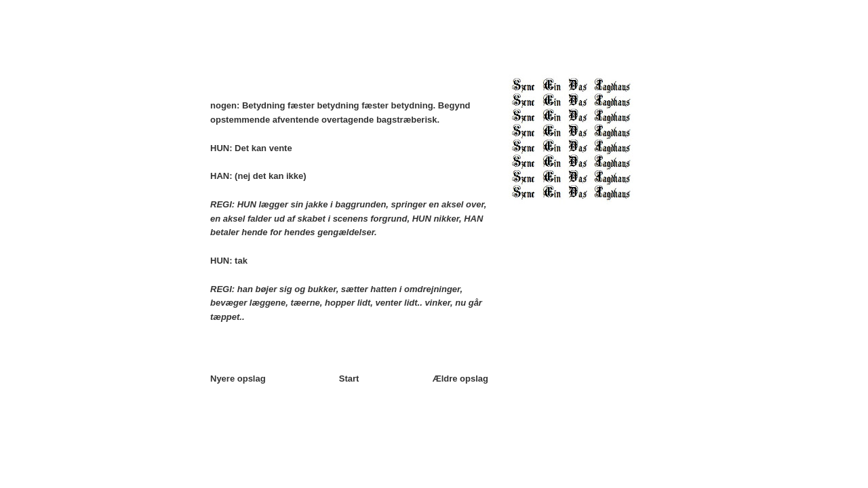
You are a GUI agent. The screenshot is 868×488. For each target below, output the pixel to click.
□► (435, 47)
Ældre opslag (460, 379)
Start (349, 379)
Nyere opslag (238, 379)
